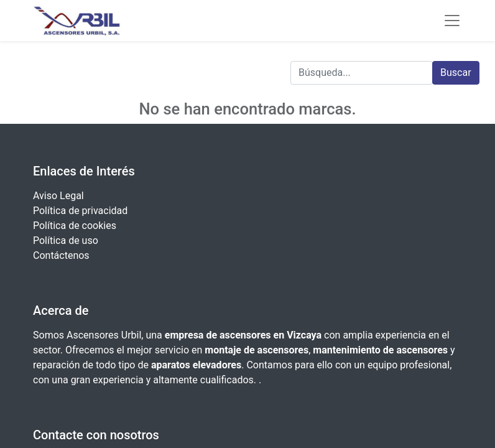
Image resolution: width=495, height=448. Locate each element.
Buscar (456, 72)
